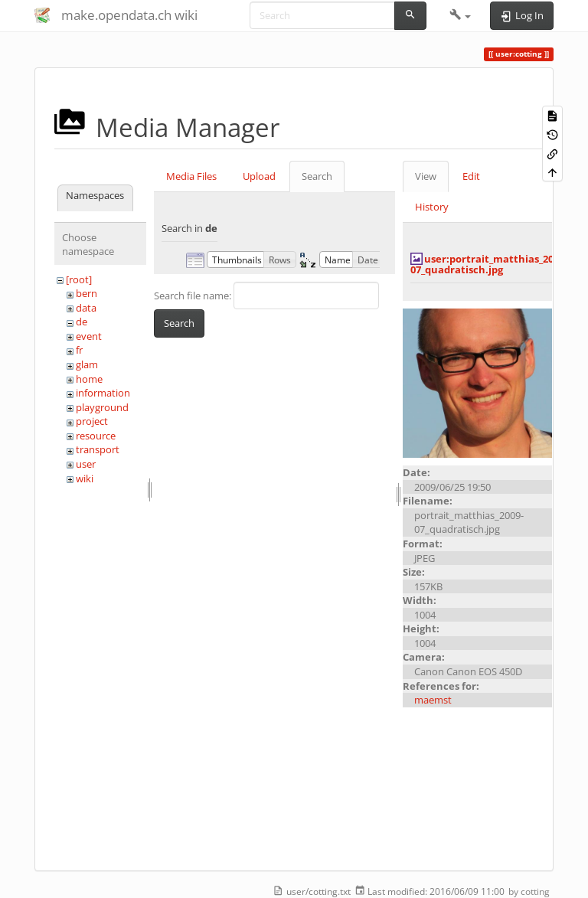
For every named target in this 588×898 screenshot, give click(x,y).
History (432, 207)
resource (96, 436)
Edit (471, 176)
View (426, 176)
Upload (259, 176)
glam (87, 364)
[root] (79, 279)
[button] (461, 15)
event (89, 336)
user (86, 464)
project (92, 421)
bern (87, 293)
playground (102, 407)
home (89, 379)
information (103, 393)
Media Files (191, 176)
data (86, 308)
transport (98, 449)
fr (79, 350)
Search (317, 176)
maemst (433, 700)
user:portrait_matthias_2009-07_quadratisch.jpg (489, 264)
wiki (85, 478)
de (82, 322)
